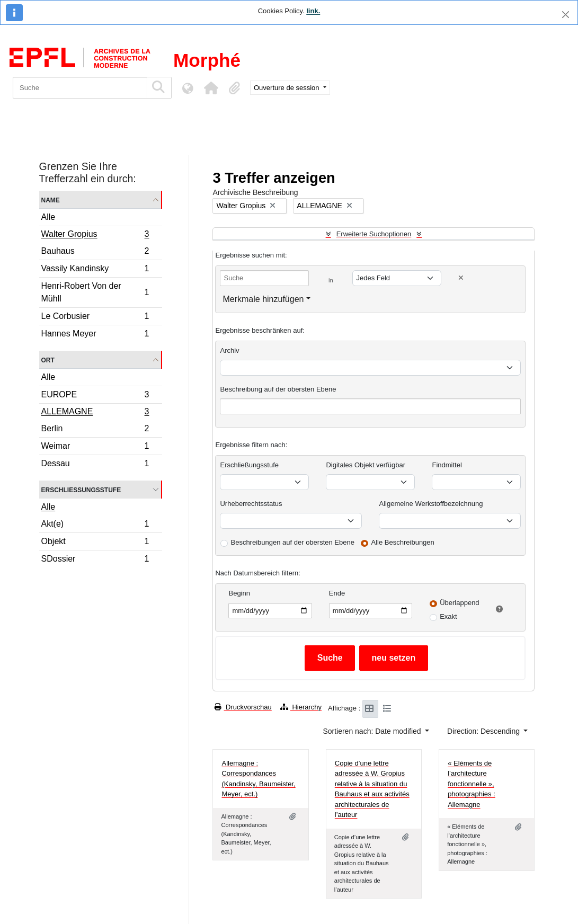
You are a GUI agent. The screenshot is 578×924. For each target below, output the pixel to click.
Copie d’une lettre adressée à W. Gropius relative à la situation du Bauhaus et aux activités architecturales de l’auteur (372, 789)
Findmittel (447, 465)
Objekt (95, 543)
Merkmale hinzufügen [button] (263, 299)
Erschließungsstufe (81, 489)
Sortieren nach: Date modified (373, 731)
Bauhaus (95, 252)
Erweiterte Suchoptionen (374, 234)
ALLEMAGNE (95, 413)
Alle (48, 217)
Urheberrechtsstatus (251, 504)
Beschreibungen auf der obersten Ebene (292, 542)
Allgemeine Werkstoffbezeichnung (431, 504)
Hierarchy (301, 707)
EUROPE (95, 396)
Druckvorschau (243, 707)
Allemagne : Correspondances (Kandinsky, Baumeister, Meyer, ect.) (258, 779)
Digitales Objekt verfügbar (366, 465)
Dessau (95, 465)
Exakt (448, 616)
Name (51, 199)
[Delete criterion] (461, 278)
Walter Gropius (95, 235)
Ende (337, 593)
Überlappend (459, 603)
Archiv (229, 350)
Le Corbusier (95, 318)
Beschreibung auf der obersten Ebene (278, 389)
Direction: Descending (484, 731)
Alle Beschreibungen (403, 542)
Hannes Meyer (95, 335)
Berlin (95, 430)
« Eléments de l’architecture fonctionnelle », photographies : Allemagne (472, 784)
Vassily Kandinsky (95, 270)
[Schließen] (566, 15)
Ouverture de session (287, 88)
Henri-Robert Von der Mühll (95, 292)
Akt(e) (95, 525)
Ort (48, 359)
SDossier (95, 560)
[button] (211, 88)
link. (313, 11)
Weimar (95, 447)
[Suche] (80, 88)
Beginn (239, 593)
